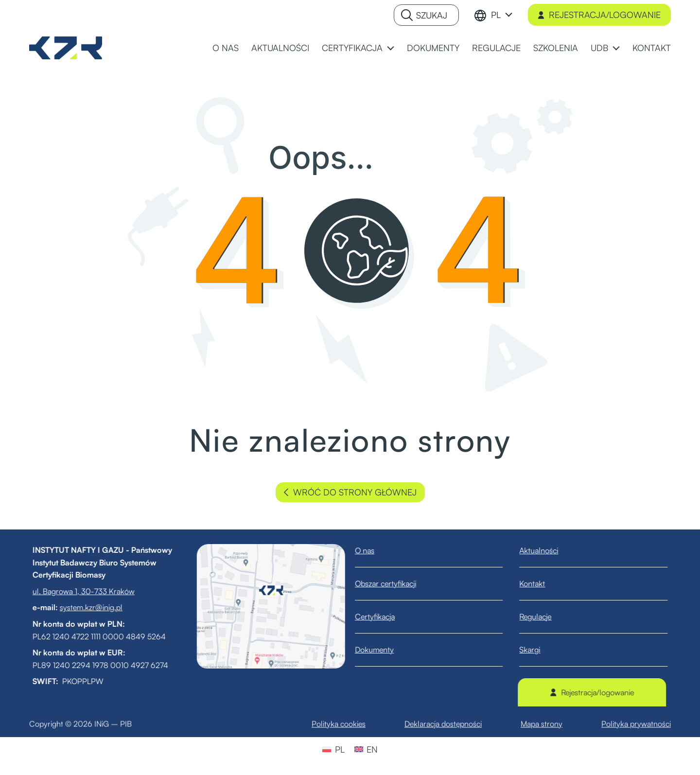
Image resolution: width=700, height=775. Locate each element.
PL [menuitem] (340, 749)
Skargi (539, 650)
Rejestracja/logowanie (599, 15)
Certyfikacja (384, 616)
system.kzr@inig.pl (81, 607)
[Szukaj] (426, 15)
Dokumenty (384, 650)
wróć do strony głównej (350, 492)
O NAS (226, 48)
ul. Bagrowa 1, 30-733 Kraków (74, 591)
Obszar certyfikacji (395, 583)
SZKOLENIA (556, 48)
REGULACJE (496, 48)
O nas (374, 550)
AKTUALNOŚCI (280, 48)
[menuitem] (502, 15)
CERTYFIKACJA (352, 48)
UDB (599, 48)
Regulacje (545, 616)
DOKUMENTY (433, 48)
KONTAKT (652, 48)
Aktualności (548, 550)
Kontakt (542, 583)
